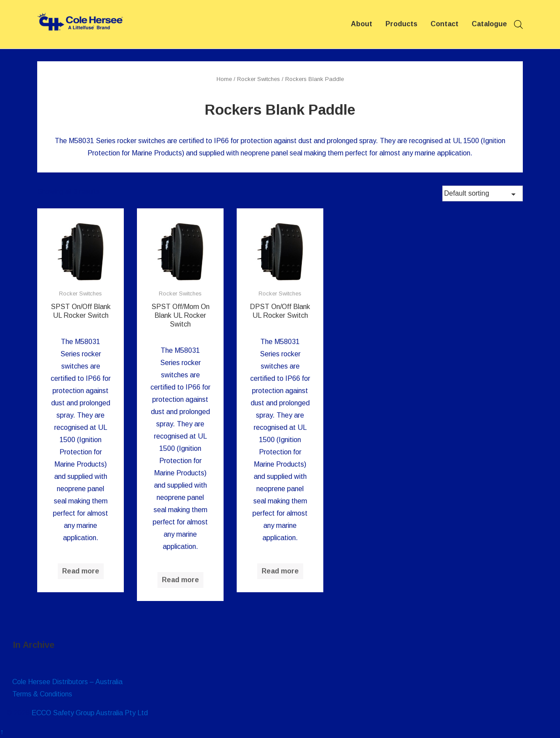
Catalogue (489, 24)
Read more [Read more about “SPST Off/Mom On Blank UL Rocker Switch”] (180, 580)
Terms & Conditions (42, 694)
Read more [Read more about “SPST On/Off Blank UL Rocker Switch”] (81, 571)
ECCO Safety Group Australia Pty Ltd (90, 713)
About (362, 24)
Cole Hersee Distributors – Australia (67, 682)
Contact (444, 24)
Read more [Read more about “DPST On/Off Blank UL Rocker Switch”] (280, 571)
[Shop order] (483, 193)
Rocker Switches (259, 79)
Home (224, 79)
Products (401, 24)
